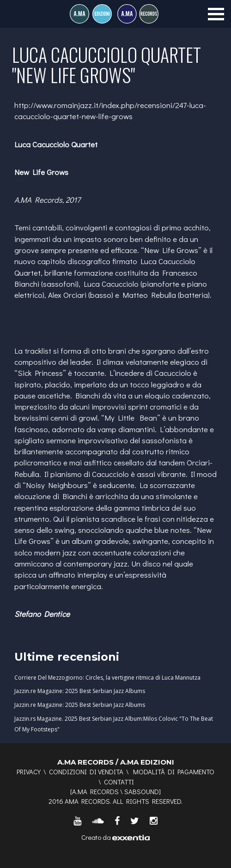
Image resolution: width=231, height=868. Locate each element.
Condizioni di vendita (86, 772)
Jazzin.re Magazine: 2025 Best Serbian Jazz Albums (80, 691)
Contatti (119, 782)
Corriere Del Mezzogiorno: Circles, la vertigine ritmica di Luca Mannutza (107, 678)
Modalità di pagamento (174, 772)
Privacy (29, 772)
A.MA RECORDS (95, 791)
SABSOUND (142, 791)
